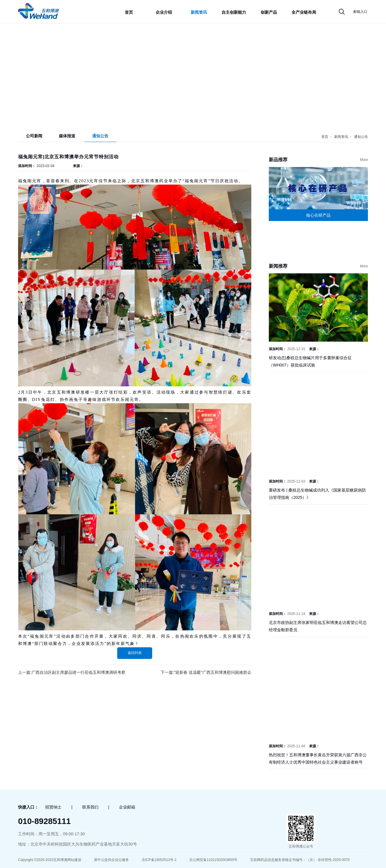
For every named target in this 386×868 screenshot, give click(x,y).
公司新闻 (34, 136)
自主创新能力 (234, 12)
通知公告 (100, 136)
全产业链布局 (304, 12)
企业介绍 (164, 12)
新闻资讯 (199, 12)
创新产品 (269, 12)
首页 (129, 12)
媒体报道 (67, 136)
